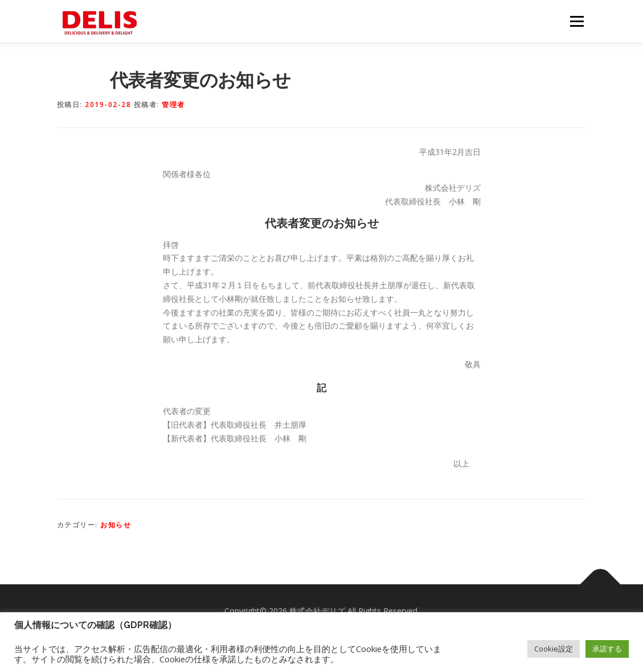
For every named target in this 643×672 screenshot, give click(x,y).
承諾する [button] (607, 649)
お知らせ (116, 525)
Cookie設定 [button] (554, 649)
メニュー (577, 21)
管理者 (173, 105)
